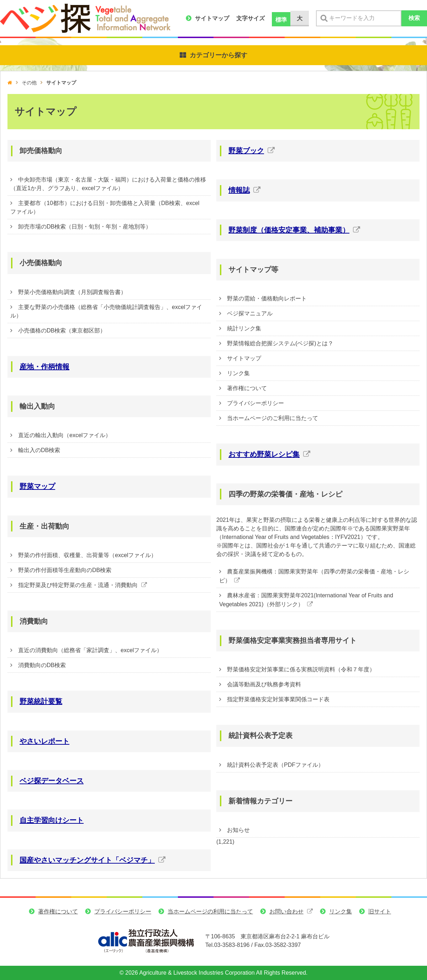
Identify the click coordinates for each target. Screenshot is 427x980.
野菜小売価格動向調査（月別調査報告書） (72, 292)
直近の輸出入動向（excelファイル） (65, 435)
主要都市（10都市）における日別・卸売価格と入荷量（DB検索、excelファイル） (105, 207)
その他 (29, 83)
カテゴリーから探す (218, 55)
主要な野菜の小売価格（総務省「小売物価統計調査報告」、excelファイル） (106, 311)
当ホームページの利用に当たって (210, 917)
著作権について (247, 388)
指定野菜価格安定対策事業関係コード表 (278, 699)
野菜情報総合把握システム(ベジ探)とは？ (280, 343)
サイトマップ (212, 18)
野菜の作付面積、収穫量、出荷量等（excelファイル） (87, 555)
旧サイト (380, 917)
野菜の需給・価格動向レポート (267, 298)
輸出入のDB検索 (39, 450)
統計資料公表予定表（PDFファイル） (275, 765)
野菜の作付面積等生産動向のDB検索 (65, 570)
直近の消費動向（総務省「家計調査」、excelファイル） (90, 650)
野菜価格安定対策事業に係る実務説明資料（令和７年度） (301, 669)
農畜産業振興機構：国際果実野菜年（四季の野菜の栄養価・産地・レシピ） (314, 576)
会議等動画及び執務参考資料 (264, 684)
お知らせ (238, 830)
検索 (414, 18)
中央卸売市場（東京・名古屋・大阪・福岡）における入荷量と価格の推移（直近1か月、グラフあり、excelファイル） (108, 184)
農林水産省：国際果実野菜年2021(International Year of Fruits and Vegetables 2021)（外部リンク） (306, 600)
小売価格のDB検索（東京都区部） (62, 331)
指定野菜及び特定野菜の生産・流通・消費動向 (78, 585)
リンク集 (238, 373)
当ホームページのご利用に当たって (273, 418)
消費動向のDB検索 (42, 665)
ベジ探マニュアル (250, 313)
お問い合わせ (286, 917)
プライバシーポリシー (255, 403)
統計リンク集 (244, 328)
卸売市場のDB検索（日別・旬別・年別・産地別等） (85, 227)
